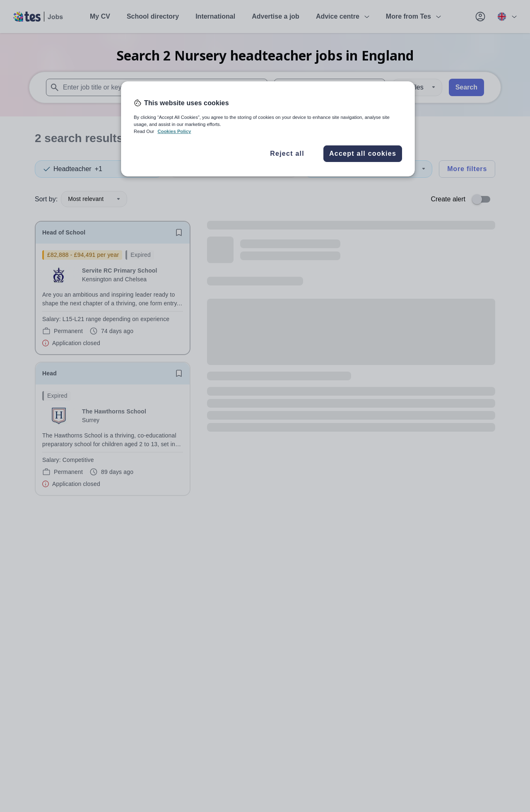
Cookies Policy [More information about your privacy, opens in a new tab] (174, 131)
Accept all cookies (363, 153)
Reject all (287, 153)
